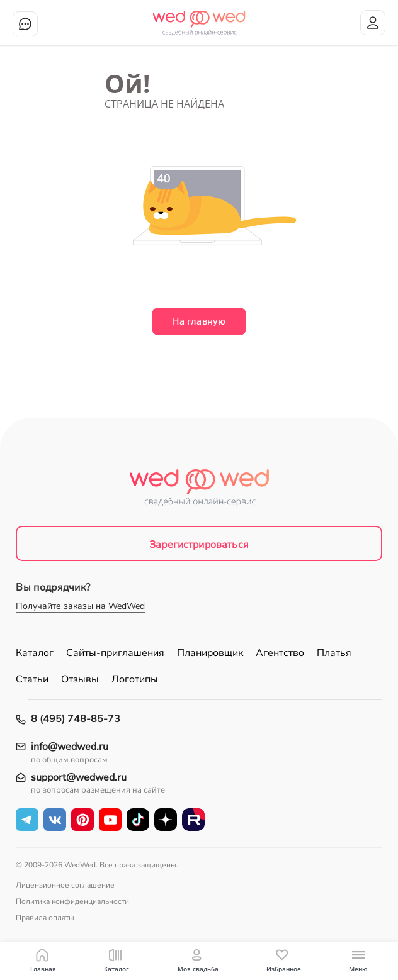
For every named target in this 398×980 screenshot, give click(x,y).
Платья (334, 653)
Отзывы (80, 679)
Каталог (35, 653)
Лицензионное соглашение (65, 885)
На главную (199, 321)
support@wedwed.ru (79, 778)
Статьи (32, 679)
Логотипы (135, 679)
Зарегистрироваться (199, 545)
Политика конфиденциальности (72, 901)
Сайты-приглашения (115, 653)
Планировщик (210, 653)
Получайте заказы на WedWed (80, 606)
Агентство (280, 653)
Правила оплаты (45, 918)
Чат (25, 24)
